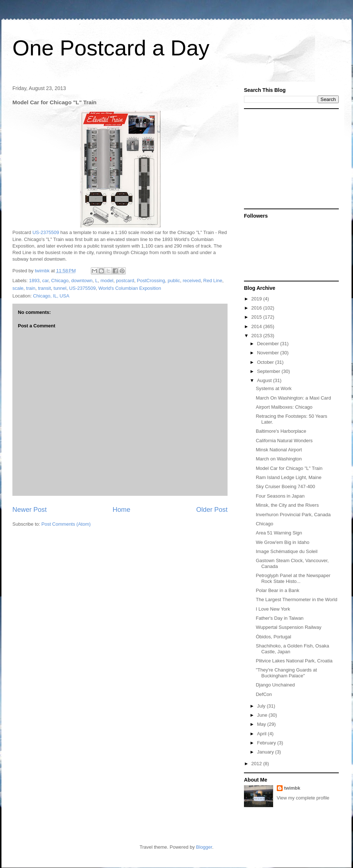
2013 (257, 336)
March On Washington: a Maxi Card (293, 398)
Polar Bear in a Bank (277, 590)
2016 (257, 308)
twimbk (292, 788)
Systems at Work (274, 388)
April (263, 734)
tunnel (60, 288)
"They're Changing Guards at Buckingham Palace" (286, 673)
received (192, 281)
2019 (257, 299)
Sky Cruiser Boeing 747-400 (285, 486)
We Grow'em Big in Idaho (282, 542)
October (266, 362)
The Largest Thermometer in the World (296, 600)
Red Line (213, 281)
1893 (34, 281)
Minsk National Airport (279, 450)
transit (44, 288)
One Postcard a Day (111, 48)
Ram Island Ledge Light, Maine (288, 477)
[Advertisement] (290, 158)
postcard (125, 281)
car (45, 281)
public (174, 281)
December (269, 344)
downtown (82, 281)
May (262, 724)
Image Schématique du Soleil (286, 551)
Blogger (204, 847)
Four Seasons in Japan (280, 496)
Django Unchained (275, 685)
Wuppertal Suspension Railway (288, 627)
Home (122, 510)
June (263, 715)
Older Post (212, 510)
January (266, 752)
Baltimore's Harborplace (281, 431)
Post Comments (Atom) (66, 524)
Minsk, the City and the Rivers (287, 505)
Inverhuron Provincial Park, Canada (293, 515)
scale (18, 288)
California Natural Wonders (284, 441)
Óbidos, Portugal (273, 637)
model (107, 281)
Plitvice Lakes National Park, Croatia (294, 661)
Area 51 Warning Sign (279, 533)
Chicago (60, 281)
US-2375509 (46, 232)
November (269, 353)
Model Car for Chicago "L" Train (289, 468)
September (269, 371)
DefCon (264, 694)
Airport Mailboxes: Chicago (284, 407)
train (31, 288)
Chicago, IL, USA (51, 296)
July (262, 706)
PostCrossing (151, 281)
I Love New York (273, 609)
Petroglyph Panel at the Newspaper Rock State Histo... (293, 578)
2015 (257, 317)
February (267, 743)
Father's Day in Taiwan (280, 618)
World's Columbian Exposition (130, 288)
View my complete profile (303, 798)
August (265, 380)
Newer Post (30, 510)
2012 (257, 764)
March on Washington (279, 459)
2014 (257, 326)
